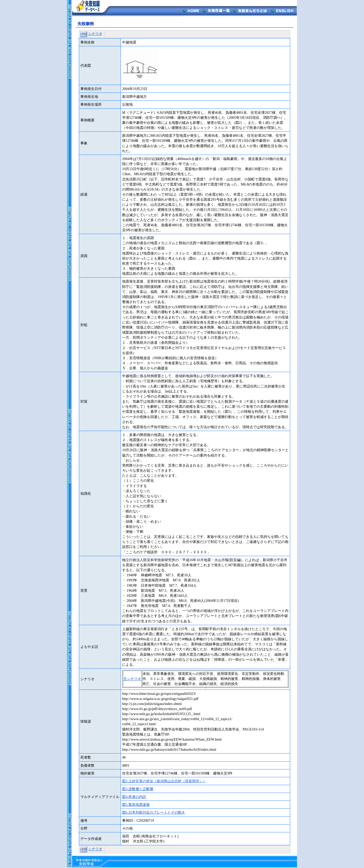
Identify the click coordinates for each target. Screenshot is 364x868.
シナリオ (95, 34)
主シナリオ (132, 679)
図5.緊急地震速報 (136, 805)
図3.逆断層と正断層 (138, 789)
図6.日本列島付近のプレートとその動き (154, 812)
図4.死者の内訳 (134, 797)
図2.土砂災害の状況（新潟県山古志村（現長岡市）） (164, 781)
